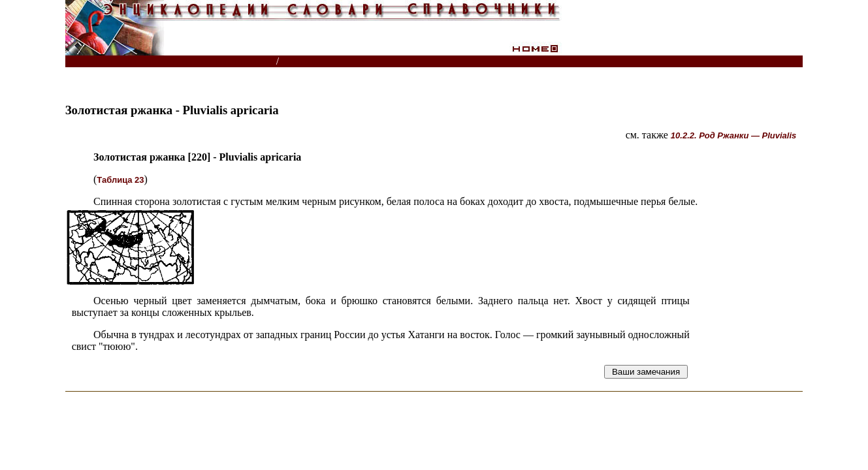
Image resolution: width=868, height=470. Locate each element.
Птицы (307, 62)
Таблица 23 (120, 180)
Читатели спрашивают (753, 62)
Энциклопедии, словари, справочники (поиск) (171, 62)
